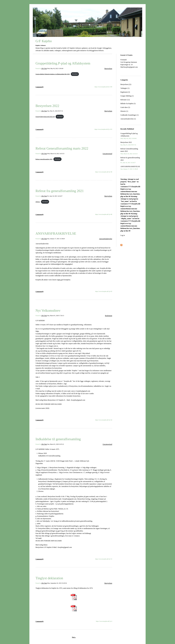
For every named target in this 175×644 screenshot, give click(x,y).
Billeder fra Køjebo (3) (128, 104)
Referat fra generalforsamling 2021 (60, 191)
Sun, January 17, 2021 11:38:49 (56, 239)
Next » (74, 637)
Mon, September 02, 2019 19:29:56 (57, 583)
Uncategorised (107, 154)
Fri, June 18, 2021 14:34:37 (55, 196)
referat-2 (38, 202)
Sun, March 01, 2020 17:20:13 (56, 316)
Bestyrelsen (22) (126, 84)
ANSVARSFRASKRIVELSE (56, 233)
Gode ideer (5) (125, 107)
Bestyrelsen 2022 (47, 106)
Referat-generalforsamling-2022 (44, 159)
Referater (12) (125, 100)
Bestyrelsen (108, 69)
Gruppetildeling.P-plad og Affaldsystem (63, 63)
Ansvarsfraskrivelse (106, 239)
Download (75, 74)
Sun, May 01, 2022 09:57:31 (55, 111)
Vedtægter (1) (125, 88)
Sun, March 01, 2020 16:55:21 (56, 444)
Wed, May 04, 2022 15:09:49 (55, 68)
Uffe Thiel (44, 68)
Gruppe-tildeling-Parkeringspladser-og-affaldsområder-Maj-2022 (53, 74)
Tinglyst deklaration (49, 578)
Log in (123, 235)
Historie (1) (124, 111)
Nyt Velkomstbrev (48, 311)
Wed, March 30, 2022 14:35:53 (56, 154)
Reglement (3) (125, 92)
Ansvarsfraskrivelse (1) (128, 119)
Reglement (109, 316)
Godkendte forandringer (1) (130, 115)
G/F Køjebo (44, 41)
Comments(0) (40, 87)
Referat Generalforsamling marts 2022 (62, 148)
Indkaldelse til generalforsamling (58, 439)
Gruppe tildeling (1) (127, 96)
